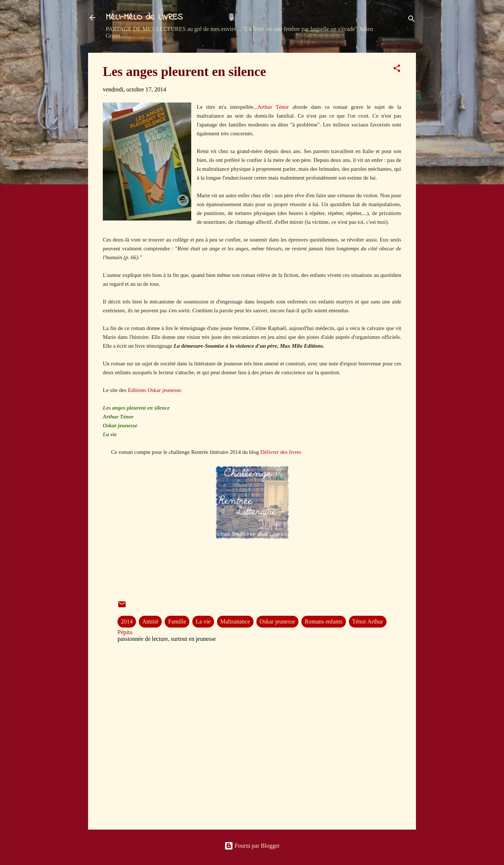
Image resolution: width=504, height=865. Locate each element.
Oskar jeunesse (277, 621)
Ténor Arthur (368, 621)
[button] (397, 70)
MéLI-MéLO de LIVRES (144, 18)
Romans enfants (324, 621)
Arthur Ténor (273, 107)
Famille (177, 621)
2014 (127, 621)
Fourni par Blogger (252, 846)
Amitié (150, 621)
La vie (203, 621)
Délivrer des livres (281, 452)
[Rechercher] (412, 20)
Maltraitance (235, 621)
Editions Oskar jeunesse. (155, 390)
